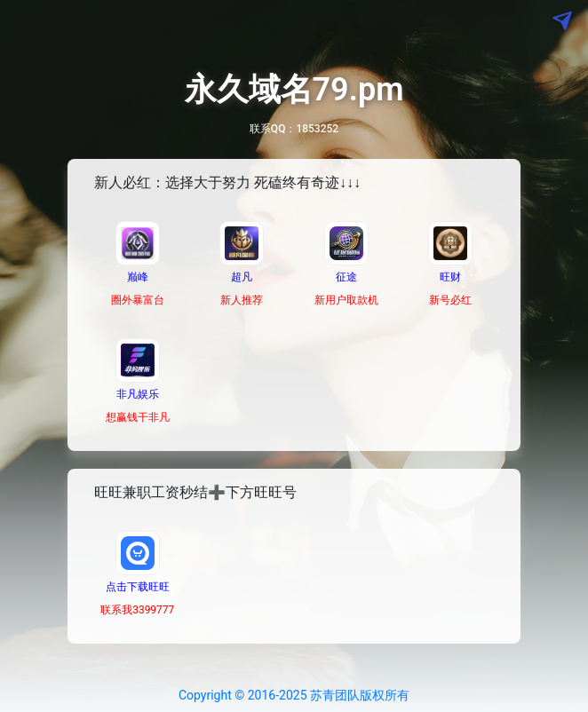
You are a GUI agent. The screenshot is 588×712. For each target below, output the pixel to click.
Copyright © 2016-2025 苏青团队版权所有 (294, 695)
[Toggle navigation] (41, 21)
